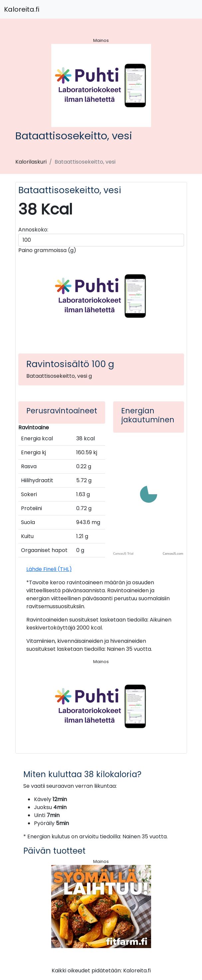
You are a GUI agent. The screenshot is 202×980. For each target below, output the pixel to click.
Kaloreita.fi (22, 9)
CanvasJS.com (173, 554)
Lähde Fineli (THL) (49, 569)
